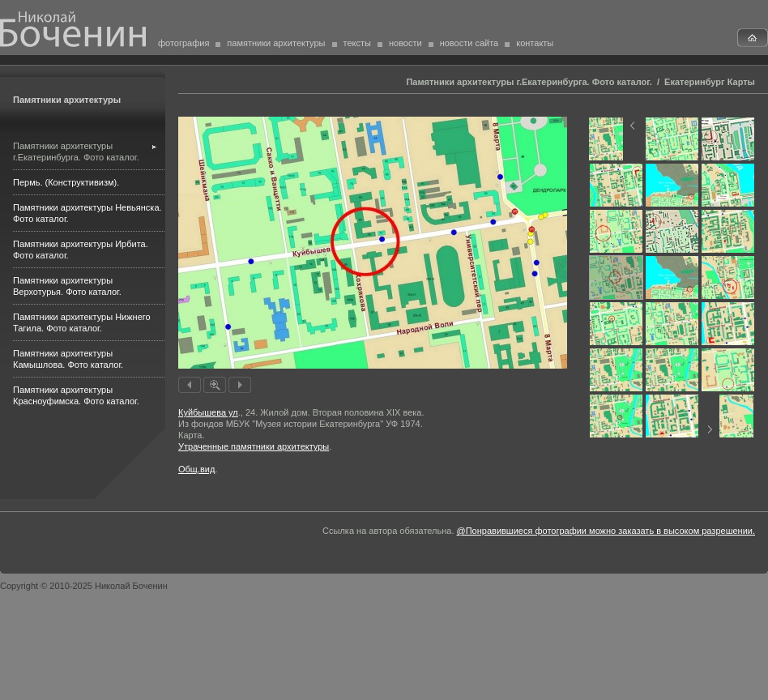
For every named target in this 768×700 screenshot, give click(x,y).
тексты (357, 43)
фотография (183, 43)
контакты (535, 43)
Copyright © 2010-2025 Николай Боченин (84, 586)
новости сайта (469, 43)
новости (405, 43)
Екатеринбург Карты (710, 82)
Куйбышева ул (208, 412)
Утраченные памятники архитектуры (254, 446)
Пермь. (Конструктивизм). (66, 182)
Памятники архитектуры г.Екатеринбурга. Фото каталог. (529, 82)
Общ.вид (196, 469)
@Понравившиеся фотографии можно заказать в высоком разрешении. (606, 531)
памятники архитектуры (276, 43)
